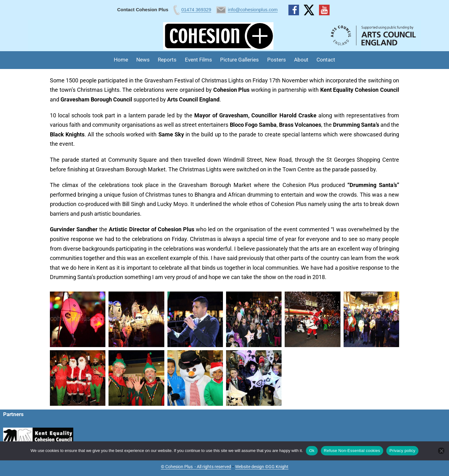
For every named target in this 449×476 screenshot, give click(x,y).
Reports (167, 60)
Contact (326, 60)
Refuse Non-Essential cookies (352, 451)
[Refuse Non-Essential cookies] (441, 451)
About (301, 60)
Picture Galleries (239, 60)
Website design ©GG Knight (262, 467)
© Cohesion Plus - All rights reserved (196, 467)
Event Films (198, 60)
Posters (277, 60)
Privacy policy (402, 451)
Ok (312, 451)
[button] (78, 319)
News (143, 60)
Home (121, 60)
